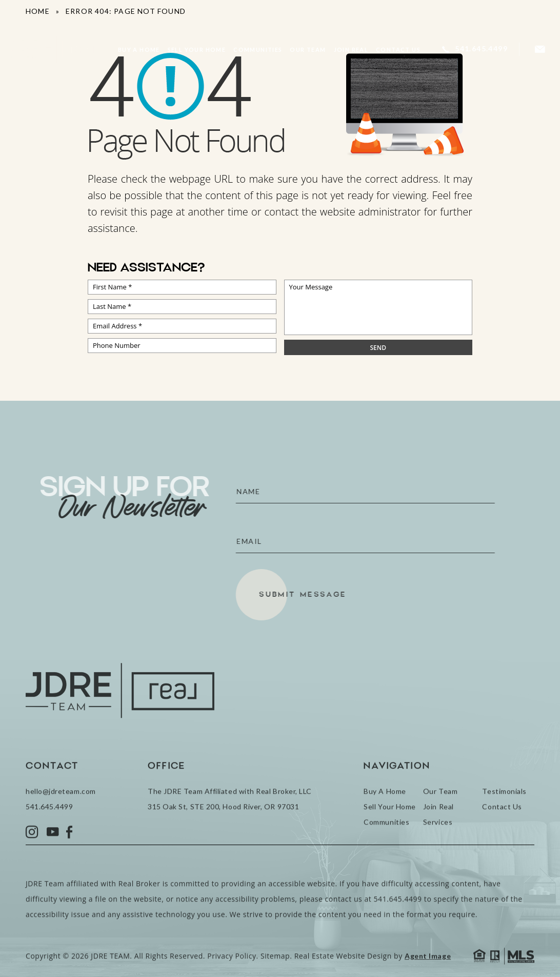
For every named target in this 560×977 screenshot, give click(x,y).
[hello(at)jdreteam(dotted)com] (540, 50)
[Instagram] (32, 847)
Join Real (351, 50)
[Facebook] (69, 847)
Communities (258, 50)
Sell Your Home (197, 50)
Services (438, 837)
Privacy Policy (232, 971)
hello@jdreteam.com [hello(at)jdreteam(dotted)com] (61, 806)
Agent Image (428, 971)
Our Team (308, 50)
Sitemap (275, 971)
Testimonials (504, 806)
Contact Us (398, 50)
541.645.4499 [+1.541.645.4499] (49, 822)
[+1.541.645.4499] (475, 49)
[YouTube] (53, 847)
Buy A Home (139, 50)
